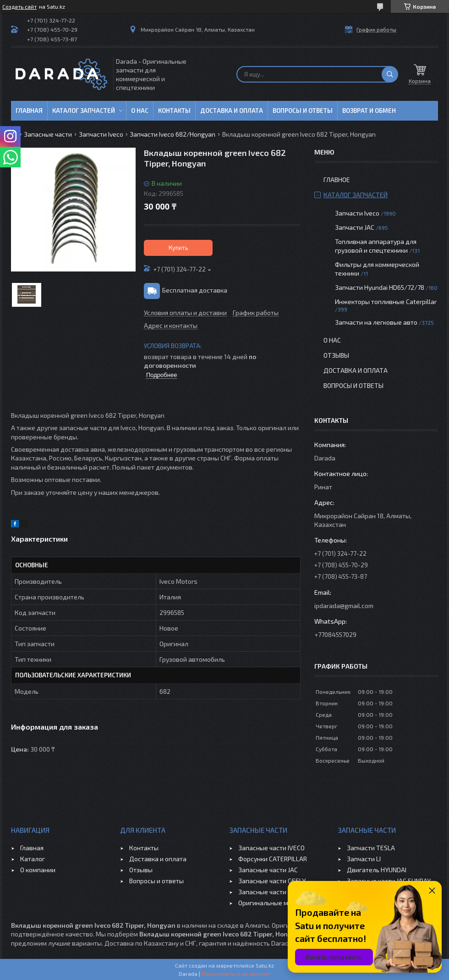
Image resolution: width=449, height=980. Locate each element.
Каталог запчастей (84, 111)
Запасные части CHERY (272, 892)
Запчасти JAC (355, 227)
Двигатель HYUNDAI (377, 870)
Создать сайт (19, 6)
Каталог (33, 859)
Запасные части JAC (268, 870)
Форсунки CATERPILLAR (273, 859)
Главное (337, 180)
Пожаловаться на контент (236, 974)
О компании (38, 870)
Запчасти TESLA (371, 848)
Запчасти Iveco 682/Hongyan (172, 134)
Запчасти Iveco (101, 134)
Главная (29, 111)
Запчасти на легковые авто (376, 322)
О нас (140, 111)
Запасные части (48, 134)
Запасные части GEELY (272, 881)
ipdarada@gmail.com (344, 606)
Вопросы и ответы (303, 111)
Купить (178, 248)
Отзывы (336, 355)
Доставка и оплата (232, 111)
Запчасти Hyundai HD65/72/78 (380, 287)
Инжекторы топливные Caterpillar (386, 302)
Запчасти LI (364, 859)
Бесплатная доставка (195, 290)
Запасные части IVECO (271, 848)
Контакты (174, 111)
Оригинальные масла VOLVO (281, 903)
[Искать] (390, 74)
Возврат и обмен (369, 111)
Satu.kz (265, 965)
